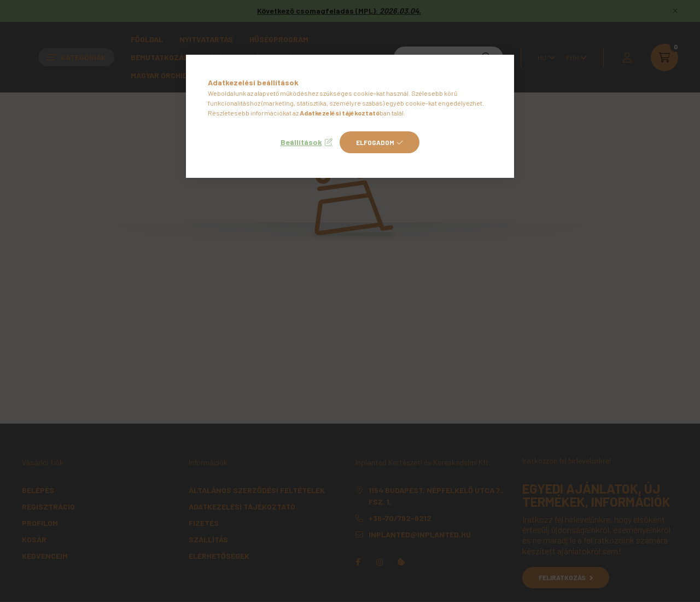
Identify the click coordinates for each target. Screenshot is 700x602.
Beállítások (301, 142)
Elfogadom (375, 142)
